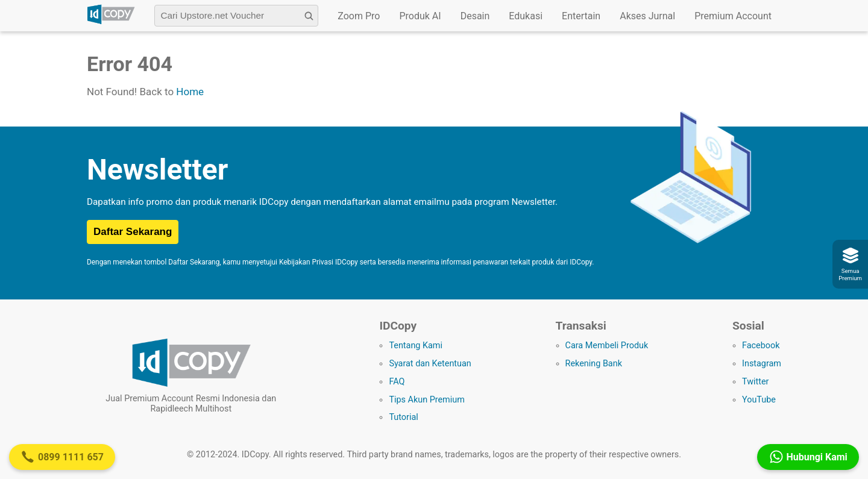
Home (190, 92)
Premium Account (733, 16)
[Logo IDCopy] (111, 22)
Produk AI (420, 16)
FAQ (397, 382)
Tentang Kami (416, 346)
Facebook (761, 346)
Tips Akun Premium (426, 400)
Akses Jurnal (647, 16)
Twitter (755, 382)
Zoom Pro (359, 16)
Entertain (581, 16)
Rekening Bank (594, 364)
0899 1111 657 (62, 457)
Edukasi (526, 16)
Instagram (762, 364)
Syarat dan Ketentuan (430, 364)
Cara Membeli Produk (607, 346)
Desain (475, 16)
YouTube (759, 400)
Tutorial (403, 417)
